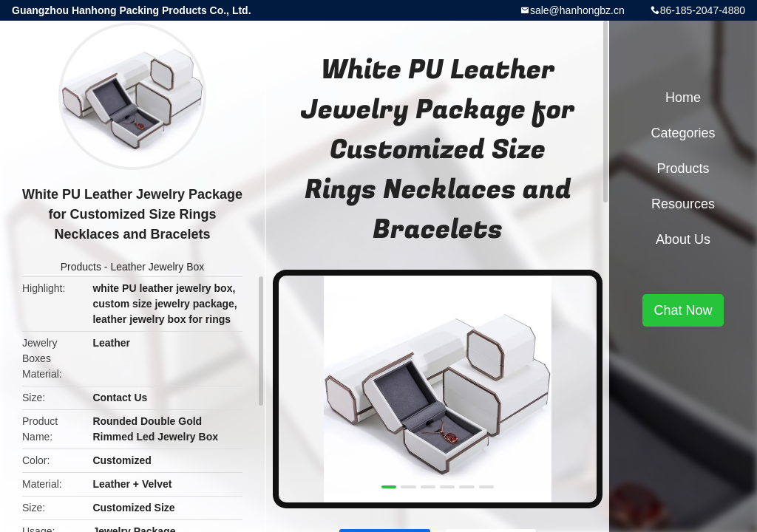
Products (81, 267)
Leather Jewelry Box (157, 267)
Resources (683, 204)
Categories (683, 133)
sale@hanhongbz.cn (577, 10)
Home (683, 98)
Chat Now (683, 310)
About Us (683, 239)
